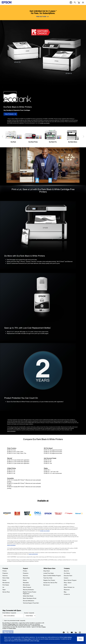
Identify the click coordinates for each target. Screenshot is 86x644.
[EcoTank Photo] (33, 136)
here (38, 641)
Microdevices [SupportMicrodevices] (26, 585)
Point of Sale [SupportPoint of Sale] (26, 578)
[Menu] (83, 3)
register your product (45, 123)
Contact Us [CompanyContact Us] (67, 594)
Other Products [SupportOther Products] (27, 587)
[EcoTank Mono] (73, 136)
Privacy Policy (12, 624)
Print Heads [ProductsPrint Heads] (6, 585)
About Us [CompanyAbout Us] (66, 571)
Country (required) (29, 613)
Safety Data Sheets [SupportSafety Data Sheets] (28, 596)
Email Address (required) (9, 613)
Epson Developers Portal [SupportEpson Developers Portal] (30, 598)
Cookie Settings (68, 637)
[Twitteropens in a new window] (68, 632)
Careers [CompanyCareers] (66, 578)
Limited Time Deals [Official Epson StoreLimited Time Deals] (49, 573)
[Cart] (79, 3)
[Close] (43, 164)
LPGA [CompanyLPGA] (65, 585)
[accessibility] (71, 3)
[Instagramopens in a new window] (80, 632)
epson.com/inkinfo (11, 431)
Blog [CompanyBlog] (65, 592)
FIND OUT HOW (41, 17)
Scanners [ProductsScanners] (5, 576)
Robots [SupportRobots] (25, 580)
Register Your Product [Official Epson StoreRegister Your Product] (49, 580)
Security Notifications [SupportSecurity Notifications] (29, 601)
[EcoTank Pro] (53, 136)
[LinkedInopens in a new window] (76, 632)
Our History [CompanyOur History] (67, 573)
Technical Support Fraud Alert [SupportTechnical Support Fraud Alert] (31, 603)
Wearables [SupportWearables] (26, 583)
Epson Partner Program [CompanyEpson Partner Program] (70, 580)
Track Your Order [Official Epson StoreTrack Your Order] (48, 578)
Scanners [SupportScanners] (25, 576)
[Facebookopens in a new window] (64, 632)
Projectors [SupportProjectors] (26, 573)
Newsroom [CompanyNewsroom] (67, 590)
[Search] (75, 3)
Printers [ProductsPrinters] (5, 571)
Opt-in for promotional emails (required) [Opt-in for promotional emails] (15, 621)
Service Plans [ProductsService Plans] (6, 592)
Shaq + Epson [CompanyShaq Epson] (68, 583)
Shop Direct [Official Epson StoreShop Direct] (47, 571)
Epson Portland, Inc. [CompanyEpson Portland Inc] (69, 587)
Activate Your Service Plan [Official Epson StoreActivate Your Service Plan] (50, 583)
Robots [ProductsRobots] (4, 580)
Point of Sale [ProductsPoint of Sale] (6, 578)
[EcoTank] (13, 136)
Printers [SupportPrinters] (25, 571)
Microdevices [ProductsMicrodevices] (6, 583)
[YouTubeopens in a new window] (72, 632)
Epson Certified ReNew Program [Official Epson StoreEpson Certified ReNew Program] (52, 576)
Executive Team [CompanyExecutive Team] (68, 576)
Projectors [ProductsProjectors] (5, 573)
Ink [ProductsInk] (3, 587)
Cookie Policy (17, 639)
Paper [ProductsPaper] (4, 590)
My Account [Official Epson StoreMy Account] (47, 585)
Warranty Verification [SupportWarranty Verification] (28, 590)
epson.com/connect (33, 554)
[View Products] (10, 114)
